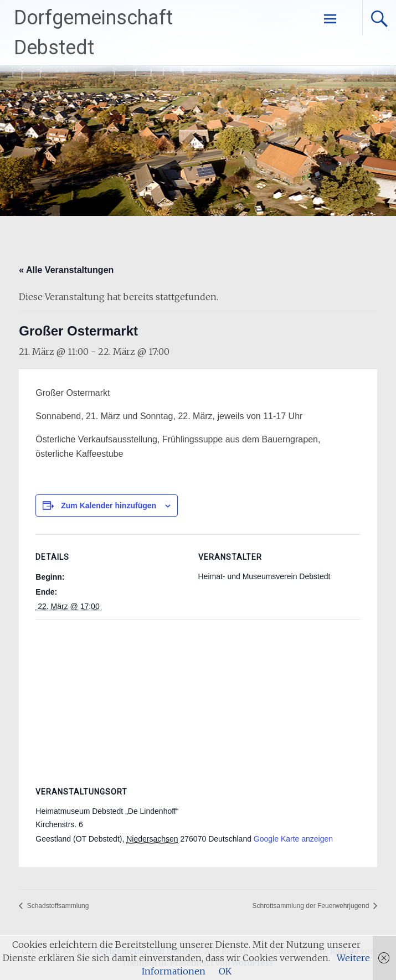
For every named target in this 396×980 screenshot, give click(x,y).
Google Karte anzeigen (293, 839)
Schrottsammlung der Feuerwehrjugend (312, 906)
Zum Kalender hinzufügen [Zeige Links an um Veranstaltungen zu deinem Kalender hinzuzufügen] (109, 506)
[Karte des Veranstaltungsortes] (198, 699)
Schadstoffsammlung (57, 906)
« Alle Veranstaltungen (66, 270)
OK (225, 971)
